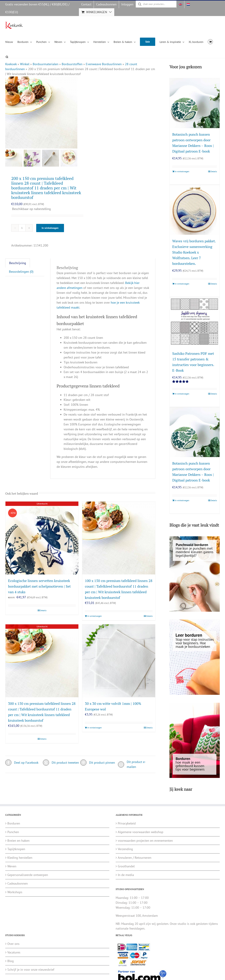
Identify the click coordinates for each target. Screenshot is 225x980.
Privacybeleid (127, 823)
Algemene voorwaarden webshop (141, 832)
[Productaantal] (22, 228)
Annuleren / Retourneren (135, 858)
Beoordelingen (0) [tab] (21, 272)
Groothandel (126, 866)
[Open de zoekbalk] (7, 56)
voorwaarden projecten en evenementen (145, 841)
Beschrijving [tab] (18, 263)
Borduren (14, 823)
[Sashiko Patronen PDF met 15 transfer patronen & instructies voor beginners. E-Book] (195, 322)
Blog (11, 961)
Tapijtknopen (16, 849)
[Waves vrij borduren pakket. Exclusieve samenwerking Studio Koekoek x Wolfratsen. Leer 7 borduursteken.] (195, 210)
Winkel (25, 64)
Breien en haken (18, 841)
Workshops (15, 892)
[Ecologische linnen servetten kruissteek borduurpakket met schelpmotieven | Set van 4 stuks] (42, 538)
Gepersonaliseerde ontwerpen (28, 875)
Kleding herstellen (20, 858)
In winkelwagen (50, 228)
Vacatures (14, 952)
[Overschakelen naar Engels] (180, 4)
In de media (126, 875)
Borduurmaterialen (46, 64)
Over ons (13, 944)
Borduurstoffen (72, 64)
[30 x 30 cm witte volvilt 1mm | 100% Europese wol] (119, 661)
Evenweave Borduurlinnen (104, 64)
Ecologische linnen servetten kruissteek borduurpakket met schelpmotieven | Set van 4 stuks (39, 586)
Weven (12, 866)
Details (43, 610)
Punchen (13, 832)
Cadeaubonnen (18, 883)
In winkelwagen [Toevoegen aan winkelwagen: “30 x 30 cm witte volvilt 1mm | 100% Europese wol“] (95, 728)
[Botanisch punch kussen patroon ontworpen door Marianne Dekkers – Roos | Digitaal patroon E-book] (195, 103)
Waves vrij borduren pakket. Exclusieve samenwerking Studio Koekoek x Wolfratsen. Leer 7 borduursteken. (194, 252)
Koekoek (11, 64)
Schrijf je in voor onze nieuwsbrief (31, 970)
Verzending (125, 849)
